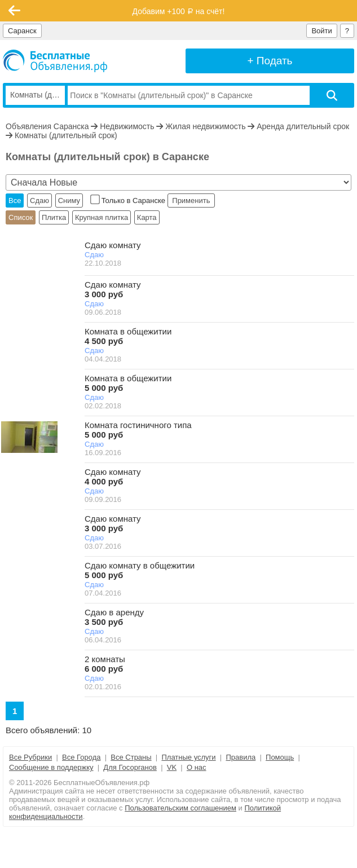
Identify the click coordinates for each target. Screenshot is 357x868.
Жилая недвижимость (205, 126)
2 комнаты (105, 664)
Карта (147, 217)
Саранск (22, 31)
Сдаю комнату (113, 245)
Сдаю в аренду (114, 617)
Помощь (280, 757)
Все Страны (131, 757)
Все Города (81, 757)
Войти (321, 31)
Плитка (54, 217)
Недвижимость (127, 126)
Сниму (69, 201)
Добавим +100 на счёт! (179, 11)
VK (172, 767)
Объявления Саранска (47, 126)
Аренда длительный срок (303, 126)
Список (21, 217)
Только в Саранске (129, 201)
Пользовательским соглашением (180, 808)
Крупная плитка (102, 217)
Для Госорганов (130, 767)
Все (15, 201)
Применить (191, 201)
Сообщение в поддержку (51, 767)
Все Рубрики (30, 757)
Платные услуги (188, 757)
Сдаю (39, 201)
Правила (241, 757)
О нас (197, 767)
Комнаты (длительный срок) (66, 135)
